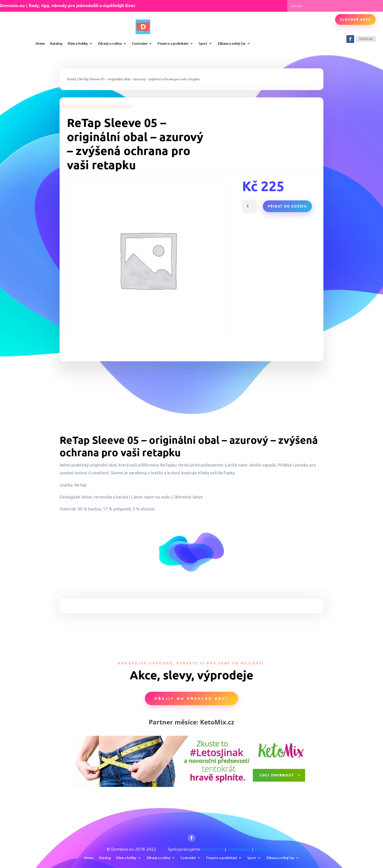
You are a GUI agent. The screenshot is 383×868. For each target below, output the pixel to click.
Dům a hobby (78, 43)
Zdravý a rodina (110, 43)
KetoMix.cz (217, 722)
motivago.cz (239, 849)
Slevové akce (355, 19)
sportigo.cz (213, 849)
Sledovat (366, 39)
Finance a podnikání (173, 43)
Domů (72, 79)
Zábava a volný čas (232, 43)
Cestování (140, 43)
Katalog (56, 43)
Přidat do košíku (287, 206)
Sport (203, 43)
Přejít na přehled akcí (191, 698)
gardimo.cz (266, 849)
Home (40, 43)
